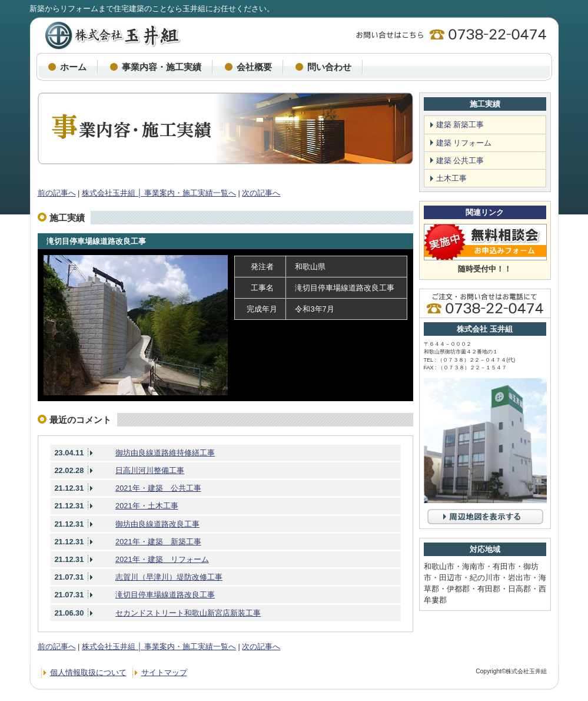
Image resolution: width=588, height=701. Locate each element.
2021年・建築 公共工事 (158, 488)
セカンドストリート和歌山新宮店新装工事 (188, 613)
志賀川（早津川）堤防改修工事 (169, 577)
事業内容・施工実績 (162, 67)
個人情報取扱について (88, 672)
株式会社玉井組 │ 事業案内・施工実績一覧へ (159, 193)
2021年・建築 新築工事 (158, 542)
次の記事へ (261, 193)
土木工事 (451, 178)
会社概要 (254, 67)
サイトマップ (164, 672)
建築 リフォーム (464, 143)
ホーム (73, 67)
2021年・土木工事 (147, 506)
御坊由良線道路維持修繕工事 (165, 453)
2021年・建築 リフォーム (162, 559)
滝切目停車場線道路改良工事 (96, 241)
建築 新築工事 (460, 125)
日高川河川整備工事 (150, 470)
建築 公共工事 (460, 161)
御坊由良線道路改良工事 (157, 524)
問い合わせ (329, 67)
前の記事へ (57, 193)
